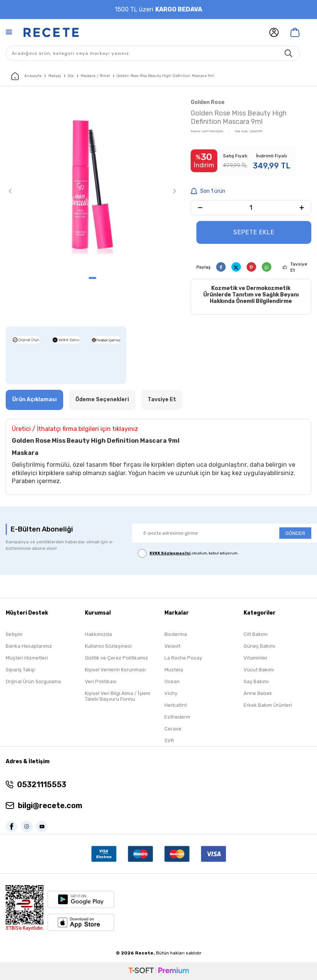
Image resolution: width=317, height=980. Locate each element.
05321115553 (42, 785)
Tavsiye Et (299, 267)
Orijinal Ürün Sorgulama (33, 681)
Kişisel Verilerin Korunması (115, 670)
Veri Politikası (101, 681)
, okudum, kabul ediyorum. (188, 553)
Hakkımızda (98, 634)
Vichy (171, 693)
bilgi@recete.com (50, 805)
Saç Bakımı (256, 681)
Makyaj (55, 76)
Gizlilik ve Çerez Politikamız (116, 658)
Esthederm (177, 717)
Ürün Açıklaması (34, 400)
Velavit (172, 646)
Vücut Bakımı (259, 670)
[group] (92, 184)
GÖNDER (295, 533)
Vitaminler (256, 658)
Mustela (174, 670)
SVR (169, 741)
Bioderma (176, 634)
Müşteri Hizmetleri (27, 658)
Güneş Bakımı (259, 646)
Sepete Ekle (254, 232)
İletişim (14, 634)
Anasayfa (26, 76)
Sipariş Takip (20, 670)
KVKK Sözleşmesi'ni (170, 553)
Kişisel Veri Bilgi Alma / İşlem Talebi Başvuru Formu (118, 696)
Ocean (172, 681)
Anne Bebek (258, 693)
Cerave (173, 729)
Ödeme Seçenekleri (102, 400)
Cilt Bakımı (256, 634)
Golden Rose (208, 102)
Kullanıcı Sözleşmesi (108, 646)
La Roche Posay (183, 658)
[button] (92, 278)
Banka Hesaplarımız (29, 646)
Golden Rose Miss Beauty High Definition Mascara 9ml (166, 76)
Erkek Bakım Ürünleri (268, 705)
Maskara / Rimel (95, 76)
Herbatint (176, 705)
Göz (71, 76)
